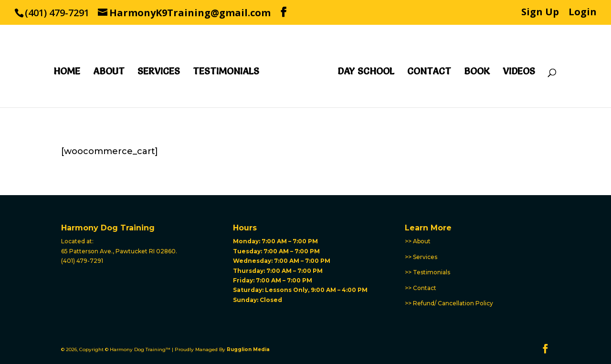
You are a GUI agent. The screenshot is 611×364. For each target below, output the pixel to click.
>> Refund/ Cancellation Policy (449, 303)
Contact (429, 72)
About (109, 72)
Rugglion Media (248, 349)
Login (583, 13)
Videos (519, 72)
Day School (366, 72)
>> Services (421, 257)
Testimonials (226, 72)
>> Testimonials (427, 272)
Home (67, 72)
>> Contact (421, 288)
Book (477, 72)
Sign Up (540, 13)
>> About (418, 241)
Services (159, 72)
